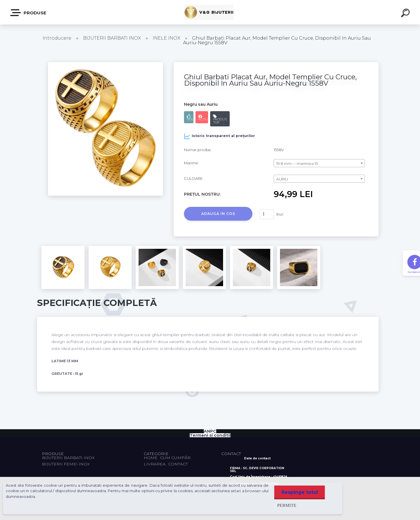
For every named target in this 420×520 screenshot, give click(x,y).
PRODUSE (29, 13)
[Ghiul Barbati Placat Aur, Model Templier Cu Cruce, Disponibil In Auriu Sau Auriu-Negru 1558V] (106, 64)
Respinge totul (299, 492)
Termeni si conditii (210, 435)
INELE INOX (166, 38)
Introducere (57, 38)
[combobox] (319, 163)
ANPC (210, 431)
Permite (286, 505)
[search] (406, 14)
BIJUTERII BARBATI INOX (113, 38)
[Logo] (210, 12)
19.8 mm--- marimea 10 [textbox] (297, 163)
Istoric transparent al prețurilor (219, 136)
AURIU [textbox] (282, 179)
